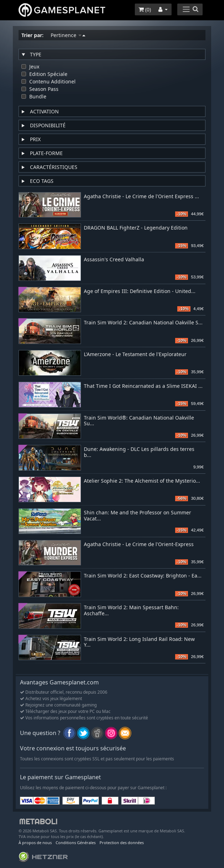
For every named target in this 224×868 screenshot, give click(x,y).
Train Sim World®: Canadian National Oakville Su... (139, 421)
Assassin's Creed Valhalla (114, 260)
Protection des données (122, 843)
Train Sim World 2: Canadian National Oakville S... (143, 323)
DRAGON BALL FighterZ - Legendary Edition (136, 228)
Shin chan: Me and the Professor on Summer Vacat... (138, 516)
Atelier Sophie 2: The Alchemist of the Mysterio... (142, 481)
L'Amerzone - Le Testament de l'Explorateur (135, 355)
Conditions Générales (76, 843)
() (145, 9)
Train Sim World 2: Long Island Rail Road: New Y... (139, 642)
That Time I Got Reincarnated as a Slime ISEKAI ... (143, 386)
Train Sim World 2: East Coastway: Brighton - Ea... (143, 576)
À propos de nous (35, 843)
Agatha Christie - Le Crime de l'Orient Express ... (141, 197)
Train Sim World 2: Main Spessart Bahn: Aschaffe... (131, 611)
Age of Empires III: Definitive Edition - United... (140, 291)
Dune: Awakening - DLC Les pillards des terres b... (139, 452)
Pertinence (68, 35)
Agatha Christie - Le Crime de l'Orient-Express (139, 545)
